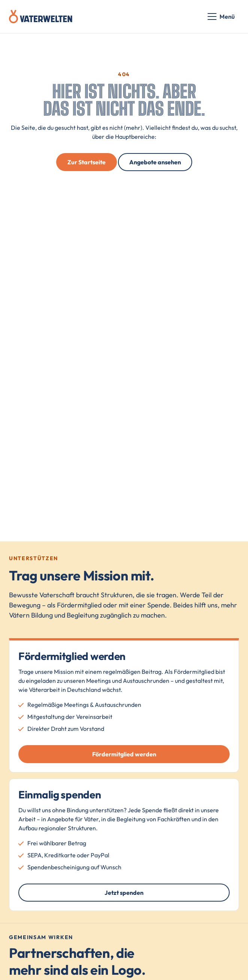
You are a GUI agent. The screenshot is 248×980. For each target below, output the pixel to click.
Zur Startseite (87, 162)
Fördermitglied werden (124, 754)
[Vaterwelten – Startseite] (41, 17)
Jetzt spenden (124, 893)
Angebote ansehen (155, 162)
